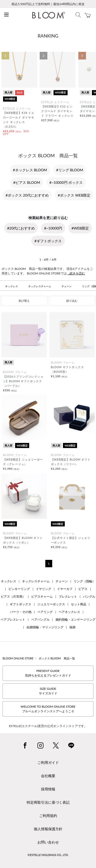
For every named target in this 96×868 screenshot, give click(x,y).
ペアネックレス (69, 612)
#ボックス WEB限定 (74, 195)
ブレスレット (68, 596)
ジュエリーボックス (51, 604)
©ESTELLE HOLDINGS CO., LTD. (48, 855)
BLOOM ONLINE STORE (18, 658)
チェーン (67, 286)
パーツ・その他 (21, 612)
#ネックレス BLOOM (30, 170)
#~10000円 (53, 228)
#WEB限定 (80, 228)
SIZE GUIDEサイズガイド (48, 691)
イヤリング (44, 589)
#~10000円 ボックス (66, 182)
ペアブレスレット (13, 619)
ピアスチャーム (42, 596)
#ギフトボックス (48, 241)
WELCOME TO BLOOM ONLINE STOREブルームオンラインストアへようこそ (48, 709)
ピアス (83, 589)
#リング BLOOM (70, 170)
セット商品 (79, 604)
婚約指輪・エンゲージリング (76, 619)
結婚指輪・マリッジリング (45, 627)
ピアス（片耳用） (13, 596)
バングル (89, 596)
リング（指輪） (84, 581)
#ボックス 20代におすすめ (27, 195)
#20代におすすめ (21, 228)
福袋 (72, 627)
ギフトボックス (20, 604)
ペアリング (45, 612)
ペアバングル (40, 619)
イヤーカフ (65, 589)
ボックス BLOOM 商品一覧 (57, 658)
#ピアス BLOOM (27, 182)
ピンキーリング (19, 589)
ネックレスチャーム (40, 286)
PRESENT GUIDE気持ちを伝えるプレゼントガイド (48, 673)
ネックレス (12, 286)
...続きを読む (76, 273)
